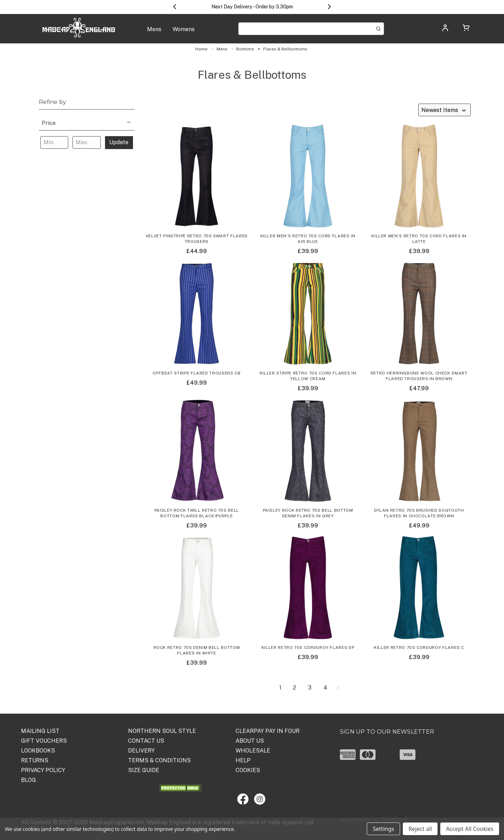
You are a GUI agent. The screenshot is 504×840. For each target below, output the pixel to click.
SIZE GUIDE (144, 770)
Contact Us (146, 741)
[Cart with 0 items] (466, 29)
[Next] (338, 688)
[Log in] (445, 30)
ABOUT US (250, 741)
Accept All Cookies (470, 829)
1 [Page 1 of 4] (280, 688)
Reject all (420, 829)
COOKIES (248, 770)
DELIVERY (141, 751)
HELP (243, 760)
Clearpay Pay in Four (268, 731)
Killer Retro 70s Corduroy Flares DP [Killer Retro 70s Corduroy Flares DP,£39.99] (308, 647)
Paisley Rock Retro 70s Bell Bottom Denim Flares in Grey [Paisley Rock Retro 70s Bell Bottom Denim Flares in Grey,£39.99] (308, 513)
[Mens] (154, 33)
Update (119, 142)
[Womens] (184, 33)
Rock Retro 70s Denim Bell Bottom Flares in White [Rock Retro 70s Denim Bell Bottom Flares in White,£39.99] (197, 650)
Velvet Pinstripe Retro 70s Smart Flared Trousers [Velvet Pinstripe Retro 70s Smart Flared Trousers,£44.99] (197, 239)
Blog (29, 780)
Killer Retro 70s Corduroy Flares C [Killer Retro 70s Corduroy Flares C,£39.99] (419, 647)
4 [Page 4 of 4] (325, 688)
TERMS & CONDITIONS (159, 760)
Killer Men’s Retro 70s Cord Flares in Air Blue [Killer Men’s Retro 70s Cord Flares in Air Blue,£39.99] (308, 239)
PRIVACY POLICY (43, 770)
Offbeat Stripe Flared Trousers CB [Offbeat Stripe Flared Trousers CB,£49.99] (197, 373)
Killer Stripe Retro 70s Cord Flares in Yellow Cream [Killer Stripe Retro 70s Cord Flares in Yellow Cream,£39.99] (308, 376)
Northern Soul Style (162, 731)
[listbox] (444, 110)
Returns (35, 760)
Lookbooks (38, 751)
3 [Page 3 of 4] (310, 688)
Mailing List (40, 731)
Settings (383, 829)
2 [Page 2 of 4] (295, 688)
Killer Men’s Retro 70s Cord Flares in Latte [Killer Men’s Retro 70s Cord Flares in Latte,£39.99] (419, 239)
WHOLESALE (253, 751)
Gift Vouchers (44, 741)
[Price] (87, 122)
